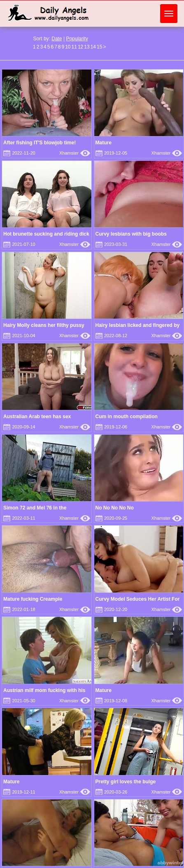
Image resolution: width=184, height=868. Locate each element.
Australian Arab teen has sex (37, 417)
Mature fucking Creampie (33, 599)
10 (68, 47)
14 (93, 47)
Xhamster (75, 153)
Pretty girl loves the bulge (126, 782)
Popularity (77, 39)
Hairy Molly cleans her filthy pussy (44, 325)
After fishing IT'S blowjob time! (40, 143)
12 (80, 47)
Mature (104, 143)
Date (57, 39)
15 (99, 47)
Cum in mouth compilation (127, 417)
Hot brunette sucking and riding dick (46, 234)
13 (87, 47)
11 (74, 47)
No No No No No (115, 508)
